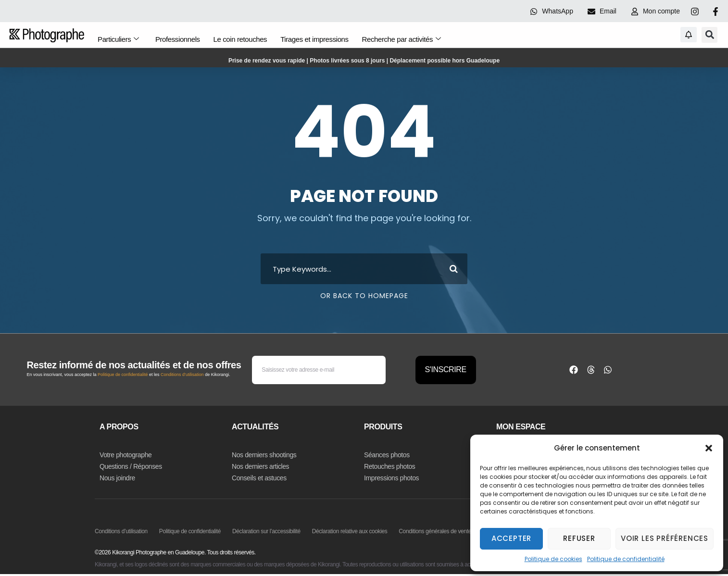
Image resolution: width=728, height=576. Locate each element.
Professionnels (178, 37)
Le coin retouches (242, 37)
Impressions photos (391, 478)
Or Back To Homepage (364, 296)
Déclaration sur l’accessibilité (266, 531)
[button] (709, 448)
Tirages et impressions (317, 37)
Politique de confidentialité (626, 559)
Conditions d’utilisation (182, 375)
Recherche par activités (405, 37)
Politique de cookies (553, 559)
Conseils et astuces (259, 478)
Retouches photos (389, 466)
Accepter (511, 538)
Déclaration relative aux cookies (350, 531)
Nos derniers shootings (264, 455)
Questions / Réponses (131, 466)
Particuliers (118, 37)
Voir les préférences (665, 538)
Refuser (579, 538)
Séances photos (387, 455)
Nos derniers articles (260, 466)
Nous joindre (117, 478)
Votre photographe (126, 455)
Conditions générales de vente (435, 531)
